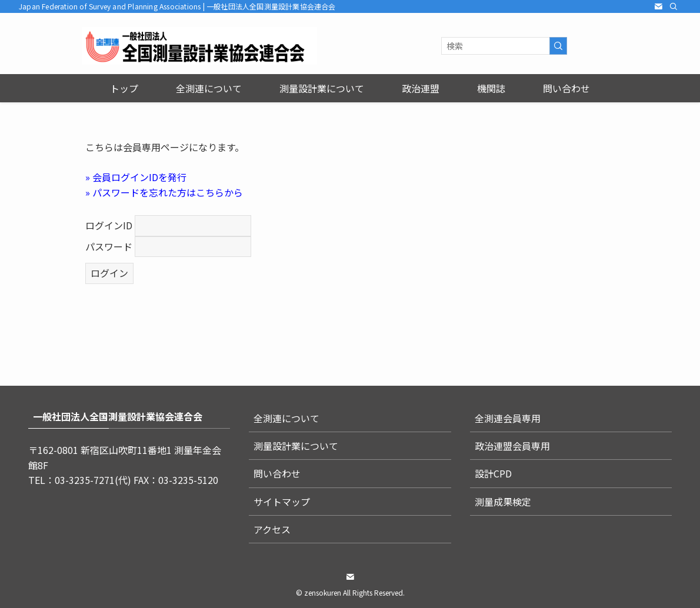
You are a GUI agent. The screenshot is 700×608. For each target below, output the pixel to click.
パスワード (109, 246)
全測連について (286, 418)
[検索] (674, 6)
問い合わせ (277, 473)
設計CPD (493, 473)
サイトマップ (282, 502)
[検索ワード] (504, 46)
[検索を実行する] (558, 46)
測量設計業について (296, 446)
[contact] (658, 6)
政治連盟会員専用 (512, 446)
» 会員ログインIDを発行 (136, 177)
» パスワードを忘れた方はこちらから (164, 192)
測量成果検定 (503, 502)
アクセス (272, 529)
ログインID (109, 225)
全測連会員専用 (508, 418)
